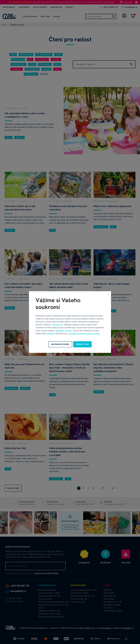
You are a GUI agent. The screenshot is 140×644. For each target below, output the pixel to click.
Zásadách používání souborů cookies (84, 333)
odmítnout (50, 333)
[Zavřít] (108, 294)
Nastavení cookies (64, 331)
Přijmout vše (57, 325)
